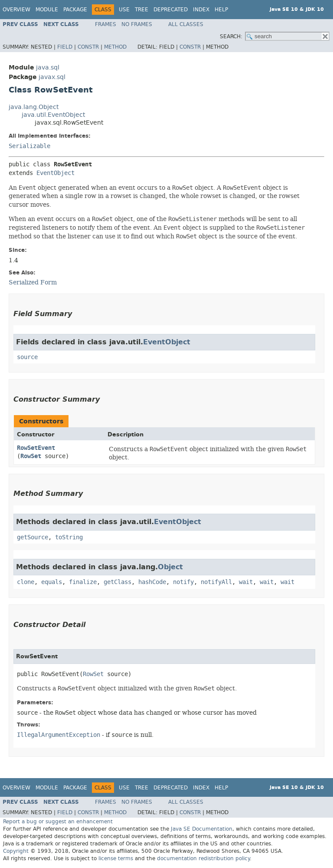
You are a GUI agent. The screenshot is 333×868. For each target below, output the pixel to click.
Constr (88, 47)
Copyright (16, 851)
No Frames (137, 24)
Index (201, 10)
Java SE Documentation (202, 829)
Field (65, 47)
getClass (118, 582)
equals (52, 582)
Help (221, 10)
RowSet (31, 456)
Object (170, 567)
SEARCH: (231, 36)
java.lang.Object (34, 107)
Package (75, 10)
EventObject (55, 173)
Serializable (29, 146)
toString (69, 537)
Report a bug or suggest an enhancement (58, 822)
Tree (142, 10)
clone (26, 582)
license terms (116, 858)
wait (246, 582)
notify (183, 582)
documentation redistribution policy (203, 858)
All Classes (186, 24)
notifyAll (216, 582)
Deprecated (171, 10)
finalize (83, 582)
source (27, 357)
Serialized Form (33, 282)
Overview (16, 10)
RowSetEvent (36, 448)
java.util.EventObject (53, 115)
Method (115, 47)
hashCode (152, 582)
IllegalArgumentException (59, 735)
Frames (106, 24)
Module (47, 10)
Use (124, 10)
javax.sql (52, 77)
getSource (33, 537)
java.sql (48, 68)
